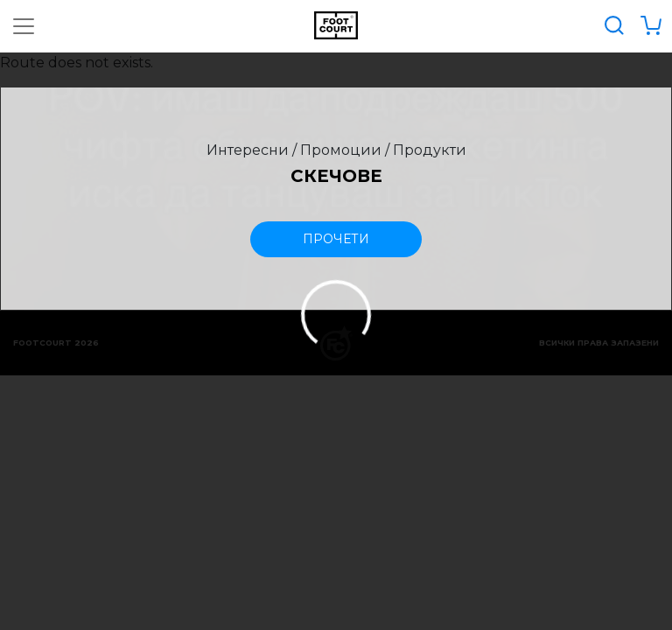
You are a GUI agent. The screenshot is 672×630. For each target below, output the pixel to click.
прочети (336, 239)
